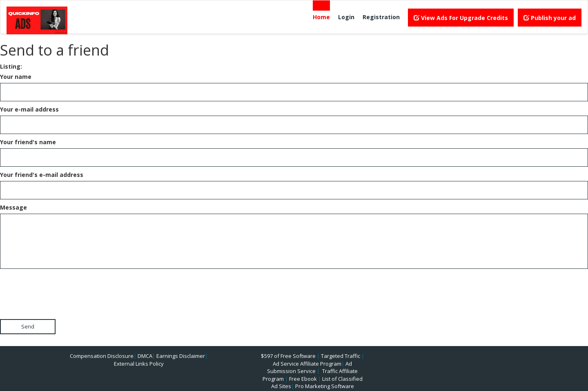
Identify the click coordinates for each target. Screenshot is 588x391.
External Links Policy (139, 364)
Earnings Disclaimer (181, 356)
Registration (381, 17)
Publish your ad (550, 18)
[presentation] (62, 287)
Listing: (11, 66)
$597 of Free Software (288, 356)
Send (28, 326)
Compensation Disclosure (102, 356)
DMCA (145, 356)
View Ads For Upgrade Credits (461, 18)
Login (346, 17)
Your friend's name (28, 142)
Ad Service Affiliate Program (307, 364)
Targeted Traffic (341, 356)
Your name (16, 77)
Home (321, 17)
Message (13, 207)
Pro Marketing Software (325, 386)
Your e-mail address (29, 109)
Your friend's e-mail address (42, 175)
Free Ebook (303, 379)
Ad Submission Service (310, 368)
